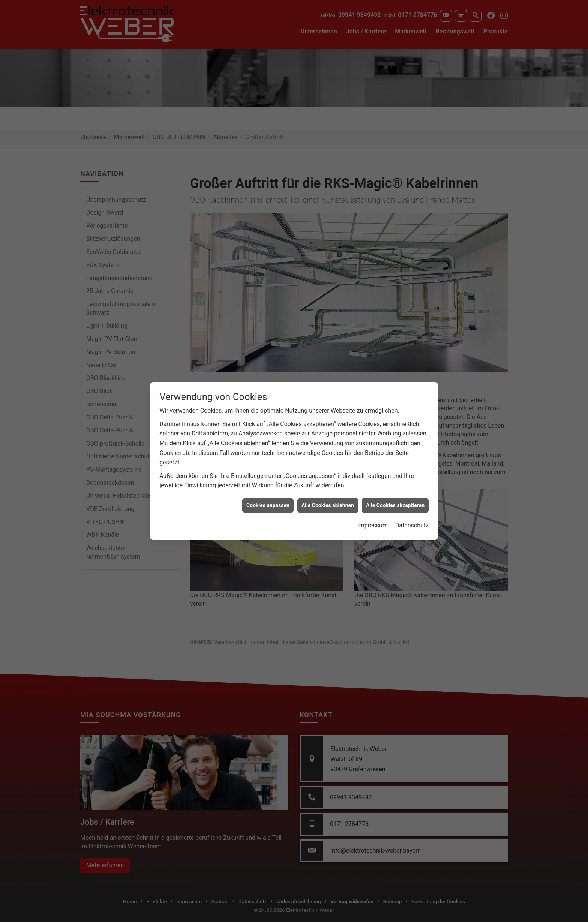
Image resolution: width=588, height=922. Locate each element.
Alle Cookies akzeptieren (395, 487)
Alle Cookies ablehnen (328, 487)
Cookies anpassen (268, 487)
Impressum (373, 507)
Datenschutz (412, 507)
